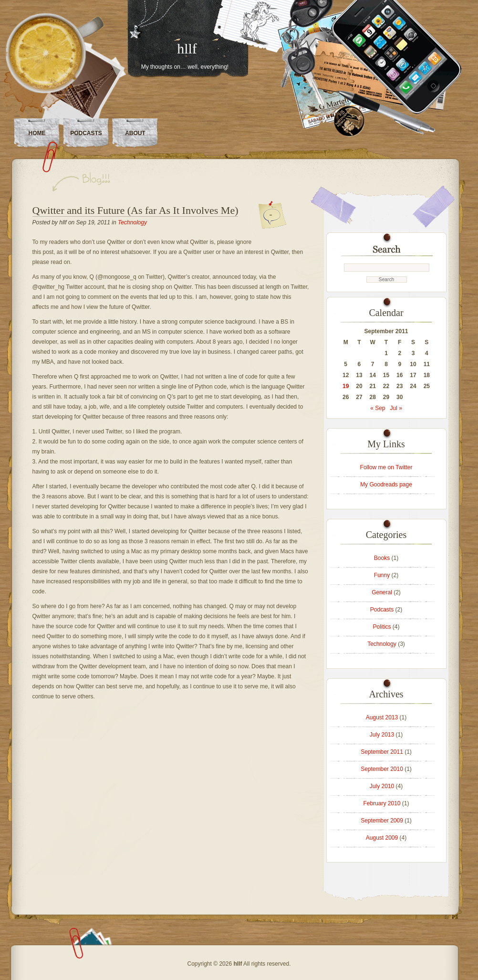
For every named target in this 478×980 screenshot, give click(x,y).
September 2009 (382, 821)
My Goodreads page (386, 485)
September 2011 (382, 752)
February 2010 (382, 803)
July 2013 (382, 735)
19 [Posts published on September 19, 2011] (346, 386)
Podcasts (86, 133)
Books (382, 558)
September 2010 (382, 769)
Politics (382, 627)
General (382, 592)
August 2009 (382, 838)
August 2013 (382, 717)
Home (37, 133)
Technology (132, 222)
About (135, 133)
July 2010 (382, 786)
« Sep (378, 408)
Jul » (396, 408)
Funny (382, 575)
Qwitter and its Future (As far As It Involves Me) (135, 210)
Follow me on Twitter (386, 467)
